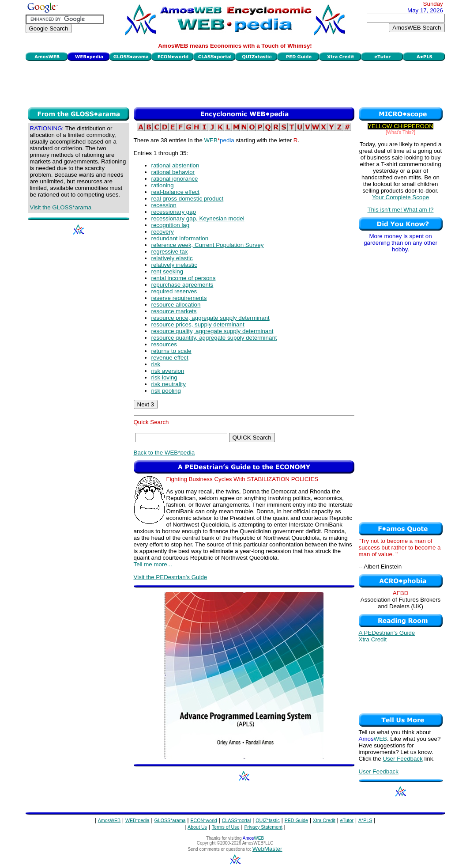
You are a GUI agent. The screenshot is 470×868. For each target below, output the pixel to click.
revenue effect (170, 358)
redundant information (180, 238)
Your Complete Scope (400, 197)
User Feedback (402, 759)
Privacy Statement (263, 827)
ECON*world (203, 820)
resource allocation (176, 305)
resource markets (174, 311)
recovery (163, 232)
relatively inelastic (174, 265)
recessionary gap (174, 212)
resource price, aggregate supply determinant (211, 318)
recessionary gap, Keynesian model (198, 218)
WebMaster (267, 849)
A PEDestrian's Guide (387, 633)
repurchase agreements (182, 285)
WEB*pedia (137, 820)
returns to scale (171, 351)
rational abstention (175, 165)
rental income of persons (184, 278)
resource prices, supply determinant (198, 324)
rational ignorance (175, 179)
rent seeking (167, 271)
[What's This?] (400, 132)
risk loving (164, 377)
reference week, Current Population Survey (208, 245)
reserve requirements (179, 298)
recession (164, 205)
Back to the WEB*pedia (164, 453)
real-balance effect (175, 192)
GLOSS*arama (170, 820)
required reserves (174, 291)
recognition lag (171, 225)
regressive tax (170, 252)
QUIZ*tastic (267, 820)
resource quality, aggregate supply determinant (212, 331)
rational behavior (173, 172)
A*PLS (365, 820)
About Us (197, 827)
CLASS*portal (237, 820)
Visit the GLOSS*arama (61, 207)
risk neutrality (169, 384)
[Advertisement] (235, 83)
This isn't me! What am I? (401, 210)
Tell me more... (153, 564)
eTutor (347, 820)
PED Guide (296, 820)
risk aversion (168, 371)
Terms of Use (226, 827)
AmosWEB (109, 820)
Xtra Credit (373, 639)
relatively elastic (172, 258)
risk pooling (166, 391)
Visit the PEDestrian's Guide (171, 577)
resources (164, 344)
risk (156, 364)
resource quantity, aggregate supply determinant (214, 338)
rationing (163, 185)
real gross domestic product (188, 199)
